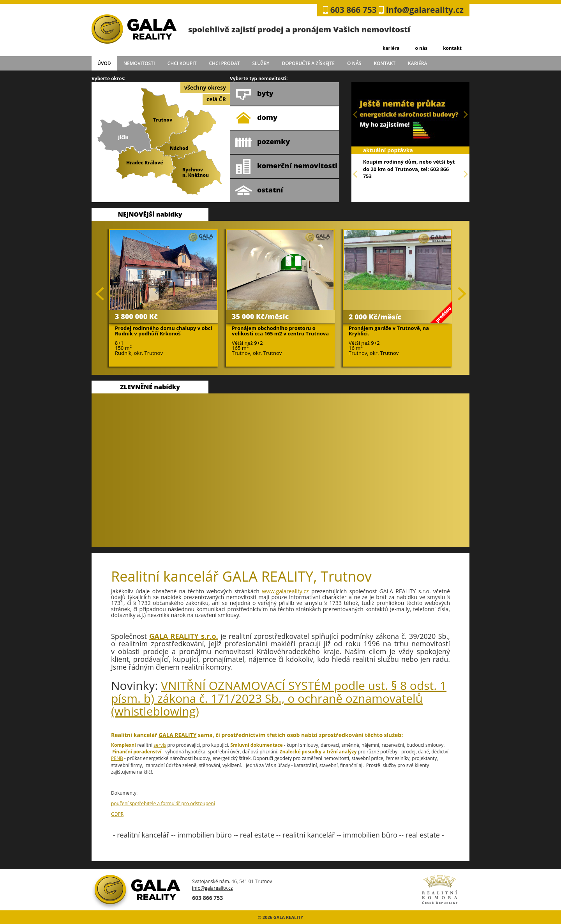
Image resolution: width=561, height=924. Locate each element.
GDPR (117, 814)
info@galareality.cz (425, 10)
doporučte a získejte (308, 63)
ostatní (259, 190)
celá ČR (216, 99)
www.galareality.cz (285, 591)
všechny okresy (205, 87)
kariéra (391, 48)
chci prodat (224, 63)
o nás (421, 48)
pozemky (262, 142)
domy (256, 118)
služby (261, 63)
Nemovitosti (139, 63)
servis (160, 745)
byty (254, 94)
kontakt (452, 48)
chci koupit (182, 63)
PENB (117, 758)
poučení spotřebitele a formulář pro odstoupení (163, 803)
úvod (104, 63)
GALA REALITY (177, 735)
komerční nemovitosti (286, 166)
